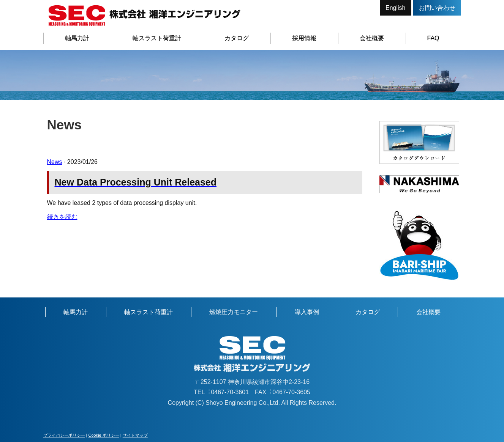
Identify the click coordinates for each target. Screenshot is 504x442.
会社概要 (372, 38)
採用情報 (304, 38)
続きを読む (62, 217)
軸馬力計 (77, 38)
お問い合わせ (437, 8)
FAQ (433, 38)
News (55, 162)
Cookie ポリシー (103, 435)
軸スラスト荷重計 (157, 38)
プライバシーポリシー (64, 435)
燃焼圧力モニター (234, 312)
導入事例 (307, 312)
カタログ (237, 38)
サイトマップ (135, 435)
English (395, 8)
